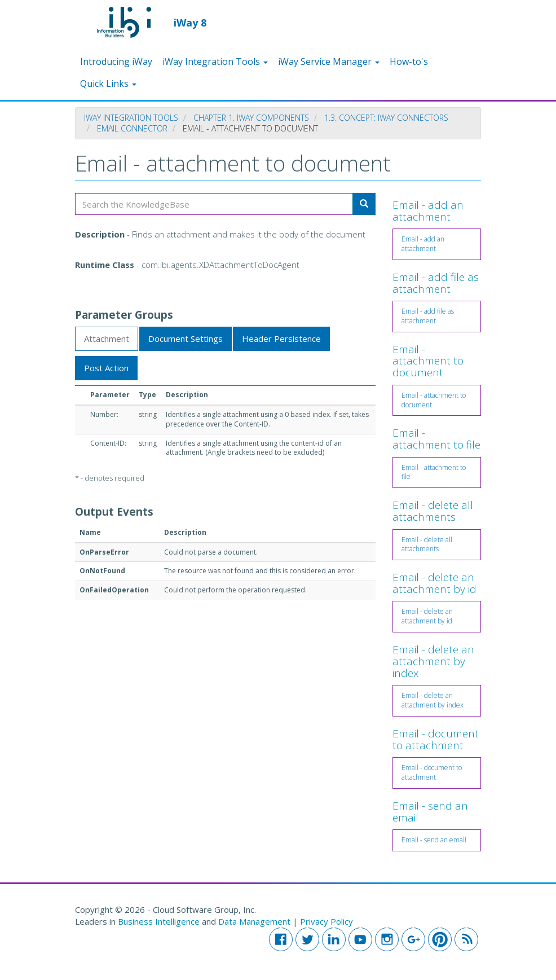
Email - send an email (430, 812)
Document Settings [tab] (186, 339)
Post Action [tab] (106, 368)
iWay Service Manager (329, 61)
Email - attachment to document (428, 361)
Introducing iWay (116, 61)
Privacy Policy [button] (326, 921)
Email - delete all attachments (433, 511)
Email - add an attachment (428, 211)
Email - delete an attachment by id (434, 583)
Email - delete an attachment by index (433, 661)
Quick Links (108, 84)
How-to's (409, 61)
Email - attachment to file (436, 439)
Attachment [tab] (107, 339)
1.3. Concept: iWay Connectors (386, 118)
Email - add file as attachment (436, 283)
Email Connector (132, 128)
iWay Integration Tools (215, 61)
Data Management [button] (255, 921)
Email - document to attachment (436, 739)
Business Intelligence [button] (159, 921)
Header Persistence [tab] (281, 339)
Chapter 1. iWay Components (251, 118)
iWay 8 (190, 22)
